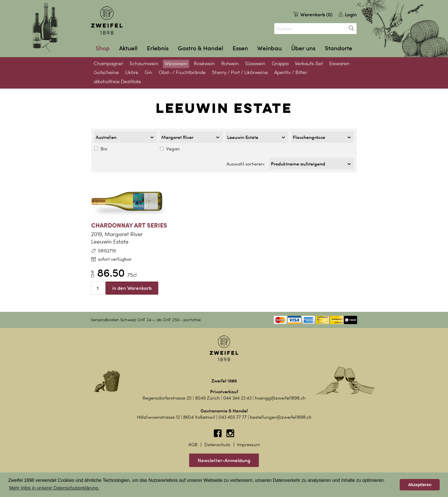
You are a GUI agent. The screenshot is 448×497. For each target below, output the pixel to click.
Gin (148, 72)
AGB (193, 443)
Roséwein (204, 63)
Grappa (280, 63)
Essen (240, 48)
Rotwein (230, 63)
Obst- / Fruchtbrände (182, 72)
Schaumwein (144, 63)
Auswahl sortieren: (246, 163)
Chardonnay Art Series (129, 223)
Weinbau (269, 48)
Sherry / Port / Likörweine (240, 72)
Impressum (249, 443)
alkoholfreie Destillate (117, 81)
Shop (103, 48)
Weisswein (176, 63)
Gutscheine (106, 72)
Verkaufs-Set (309, 63)
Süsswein (255, 63)
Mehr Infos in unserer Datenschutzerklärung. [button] (54, 488)
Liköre (132, 72)
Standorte (339, 48)
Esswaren (339, 63)
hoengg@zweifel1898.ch (280, 396)
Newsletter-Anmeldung (224, 459)
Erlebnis (158, 48)
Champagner (108, 63)
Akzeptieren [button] (420, 485)
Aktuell (128, 48)
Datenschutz (217, 443)
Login (348, 14)
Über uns (303, 48)
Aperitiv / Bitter (291, 72)
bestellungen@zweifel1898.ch (281, 415)
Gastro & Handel (200, 48)
